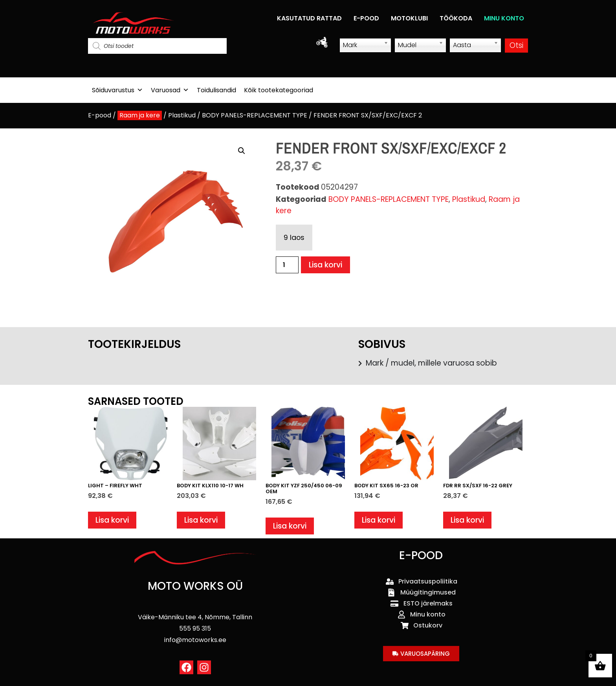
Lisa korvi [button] (112, 520)
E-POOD (366, 18)
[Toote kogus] (287, 265)
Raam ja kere (140, 115)
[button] (242, 151)
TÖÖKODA (456, 18)
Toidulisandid (216, 90)
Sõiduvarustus (117, 90)
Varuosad (170, 90)
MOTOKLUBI (409, 18)
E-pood (100, 115)
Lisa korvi (325, 265)
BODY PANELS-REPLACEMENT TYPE (255, 115)
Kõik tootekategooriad (279, 90)
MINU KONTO (504, 18)
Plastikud (182, 115)
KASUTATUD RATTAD (309, 18)
